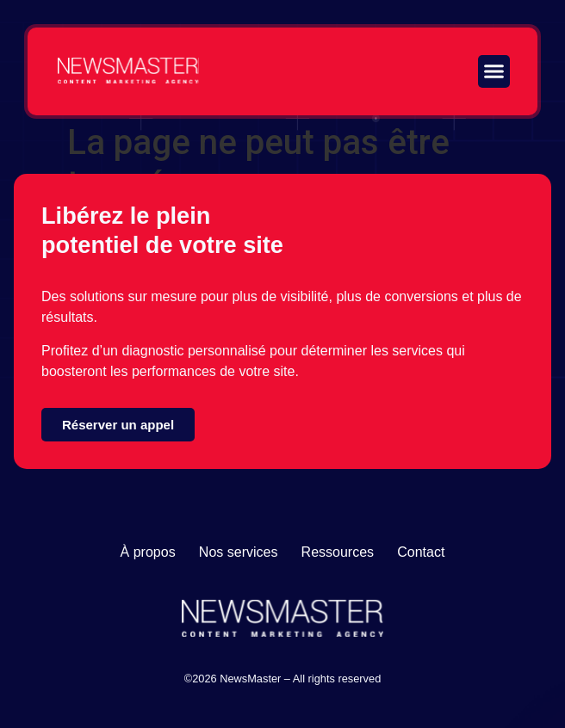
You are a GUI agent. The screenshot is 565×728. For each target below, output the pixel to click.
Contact (421, 552)
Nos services (239, 552)
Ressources (338, 552)
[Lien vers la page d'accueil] (128, 71)
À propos (148, 552)
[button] (494, 71)
